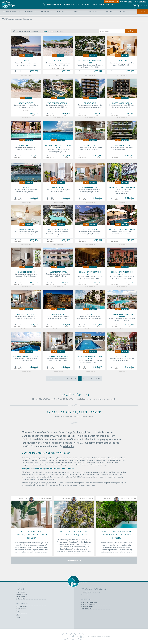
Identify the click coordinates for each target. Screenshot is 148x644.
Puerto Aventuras (48, 613)
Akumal (45, 615)
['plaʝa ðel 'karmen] (76, 432)
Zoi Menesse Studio (26, 314)
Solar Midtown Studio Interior (122, 273)
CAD (126, 2)
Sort (124, 12)
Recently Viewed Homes (88, 592)
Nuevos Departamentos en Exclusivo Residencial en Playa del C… (90, 66)
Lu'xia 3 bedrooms (26, 230)
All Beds (47, 12)
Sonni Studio (90, 145)
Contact (83, 607)
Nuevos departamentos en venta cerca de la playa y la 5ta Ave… (26, 148)
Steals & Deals (21, 595)
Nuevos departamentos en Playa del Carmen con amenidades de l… (122, 106)
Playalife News (47, 599)
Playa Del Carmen (12, 12)
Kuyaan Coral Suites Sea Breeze (122, 315)
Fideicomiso (94, 465)
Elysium (26, 61)
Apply (143, 12)
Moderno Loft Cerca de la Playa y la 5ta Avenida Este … (58, 191)
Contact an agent (106, 1)
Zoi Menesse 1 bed (90, 187)
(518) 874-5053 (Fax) (112, 609)
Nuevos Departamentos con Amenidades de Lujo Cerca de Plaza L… (58, 234)
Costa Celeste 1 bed (90, 230)
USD (118, 2)
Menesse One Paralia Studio (26, 356)
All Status (109, 12)
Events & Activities (48, 597)
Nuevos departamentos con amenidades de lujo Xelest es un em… (90, 317)
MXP (122, 2)
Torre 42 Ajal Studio (58, 356)
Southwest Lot (26, 103)
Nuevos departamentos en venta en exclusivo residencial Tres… (58, 106)
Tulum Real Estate (22, 613)
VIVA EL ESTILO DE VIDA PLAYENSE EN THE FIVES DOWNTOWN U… (122, 192)
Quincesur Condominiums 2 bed (90, 358)
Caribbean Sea (29, 436)
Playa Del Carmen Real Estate (25, 605)
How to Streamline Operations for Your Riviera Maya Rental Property (117, 535)
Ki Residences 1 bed (26, 272)
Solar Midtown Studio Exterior (90, 273)
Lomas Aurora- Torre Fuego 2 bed (90, 62)
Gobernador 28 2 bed (122, 103)
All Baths (62, 12)
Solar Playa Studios (58, 314)
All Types (77, 12)
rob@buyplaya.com (112, 611)
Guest (141, 6)
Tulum (44, 618)
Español (143, 2)
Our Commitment (86, 611)
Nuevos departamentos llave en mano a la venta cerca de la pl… (26, 64)
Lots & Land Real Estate (23, 597)
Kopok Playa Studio (122, 145)
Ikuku (26, 187)
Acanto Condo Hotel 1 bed (122, 230)
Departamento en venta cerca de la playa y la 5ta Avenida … (58, 275)
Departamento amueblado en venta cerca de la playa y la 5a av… (58, 151)
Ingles (136, 2)
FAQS (82, 605)
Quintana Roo (59, 436)
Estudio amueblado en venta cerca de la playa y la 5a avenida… (122, 320)
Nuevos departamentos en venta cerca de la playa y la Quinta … (122, 148)
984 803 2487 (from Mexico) (115, 604)
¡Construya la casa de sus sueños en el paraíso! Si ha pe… (26, 106)
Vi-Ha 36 (58, 61)
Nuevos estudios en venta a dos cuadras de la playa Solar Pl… (58, 317)
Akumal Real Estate (22, 611)
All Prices (30, 12)
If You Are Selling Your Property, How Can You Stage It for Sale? (31, 535)
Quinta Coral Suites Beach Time (58, 146)
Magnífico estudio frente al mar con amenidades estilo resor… (122, 360)
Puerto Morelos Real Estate (25, 607)
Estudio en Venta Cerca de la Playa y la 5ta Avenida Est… (26, 360)
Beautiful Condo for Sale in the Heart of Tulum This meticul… (122, 233)
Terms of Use (84, 613)
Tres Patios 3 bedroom (58, 103)
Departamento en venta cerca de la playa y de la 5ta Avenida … (122, 64)
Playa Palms (122, 356)
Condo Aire (122, 61)
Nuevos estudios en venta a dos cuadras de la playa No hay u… (26, 191)
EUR (130, 2)
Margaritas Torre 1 (58, 272)
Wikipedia (68, 446)
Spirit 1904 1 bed (26, 145)
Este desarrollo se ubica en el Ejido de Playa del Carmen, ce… (26, 233)
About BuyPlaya (85, 609)
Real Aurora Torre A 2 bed (58, 230)
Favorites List (84, 595)
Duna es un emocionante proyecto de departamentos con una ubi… (90, 106)
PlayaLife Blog (46, 592)
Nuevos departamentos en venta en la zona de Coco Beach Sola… (90, 277)
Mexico (73, 436)
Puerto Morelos (47, 609)
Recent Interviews (48, 595)
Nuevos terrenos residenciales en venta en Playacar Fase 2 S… (58, 64)
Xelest (90, 314)
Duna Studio (90, 103)
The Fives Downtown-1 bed (122, 187)
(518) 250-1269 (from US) (114, 606)
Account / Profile (85, 597)
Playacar (45, 611)
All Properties (21, 592)
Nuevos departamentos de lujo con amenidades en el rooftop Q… (90, 362)
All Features (93, 12)
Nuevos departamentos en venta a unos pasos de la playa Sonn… (90, 148)
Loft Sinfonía (58, 187)
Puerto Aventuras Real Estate (25, 609)
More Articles (73, 561)
